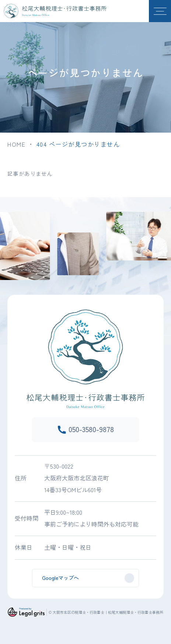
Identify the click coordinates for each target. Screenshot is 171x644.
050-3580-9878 (91, 429)
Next (169, 237)
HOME (16, 144)
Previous (2, 237)
